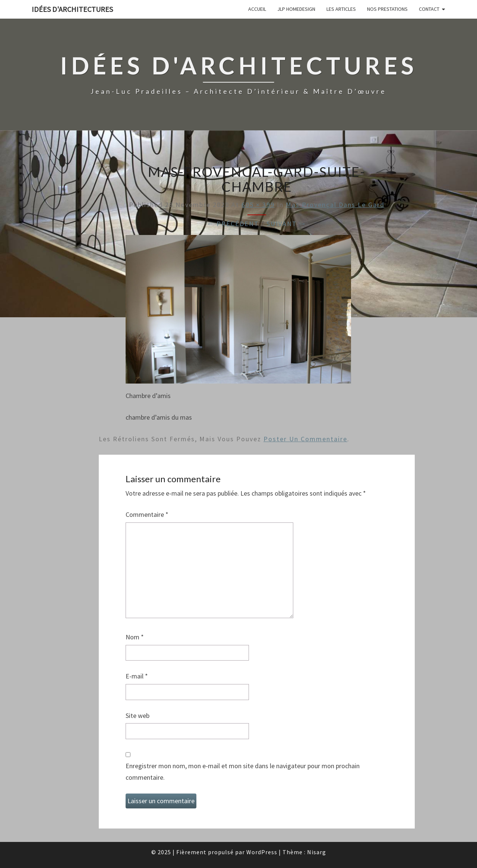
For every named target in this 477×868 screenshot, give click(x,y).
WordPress (262, 852)
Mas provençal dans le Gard (335, 205)
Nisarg (317, 852)
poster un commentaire (305, 439)
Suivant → (287, 224)
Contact (429, 9)
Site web (138, 716)
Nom (135, 637)
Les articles (341, 9)
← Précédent (233, 224)
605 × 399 (258, 205)
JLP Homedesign (296, 9)
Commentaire (147, 514)
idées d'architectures (72, 9)
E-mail (137, 676)
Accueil (257, 9)
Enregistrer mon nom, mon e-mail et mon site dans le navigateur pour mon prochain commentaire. (243, 772)
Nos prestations (387, 9)
